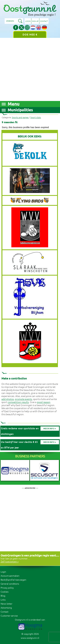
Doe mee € (30, 35)
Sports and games (20, 118)
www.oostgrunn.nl (30, 638)
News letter (6, 604)
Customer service (9, 616)
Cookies (5, 592)
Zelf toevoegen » (10, 562)
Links (3, 600)
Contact (44, 21)
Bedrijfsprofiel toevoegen (13, 580)
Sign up (35, 21)
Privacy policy (7, 588)
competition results (18, 402)
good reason (44, 402)
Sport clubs (36, 118)
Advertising (6, 608)
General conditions (10, 584)
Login (28, 21)
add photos (8, 399)
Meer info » (50, 429)
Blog (3, 596)
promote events (23, 399)
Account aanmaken (10, 576)
